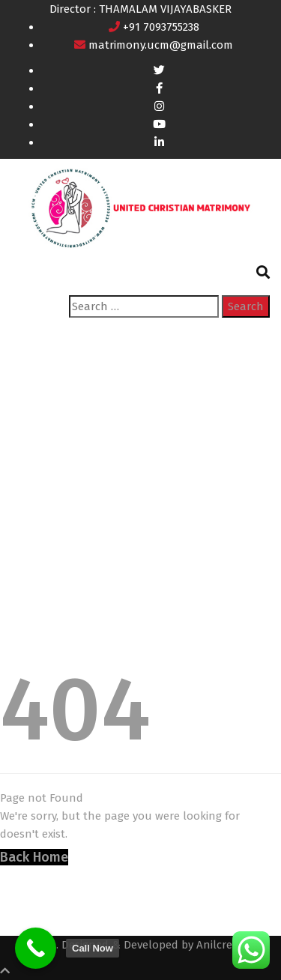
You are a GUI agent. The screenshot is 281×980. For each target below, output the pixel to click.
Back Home (34, 857)
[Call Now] (36, 948)
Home (27, 503)
